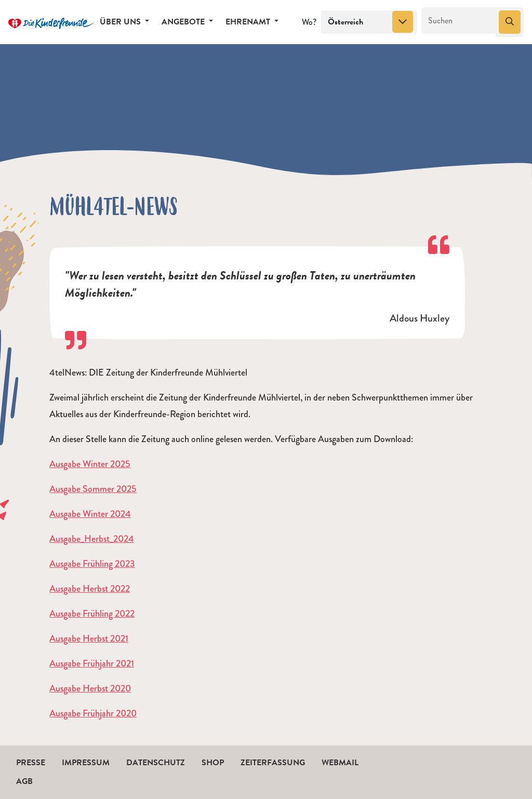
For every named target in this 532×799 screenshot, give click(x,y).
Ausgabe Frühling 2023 (92, 564)
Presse (31, 763)
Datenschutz (156, 763)
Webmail (340, 763)
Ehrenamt (249, 22)
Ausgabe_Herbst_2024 (92, 539)
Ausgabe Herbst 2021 (89, 638)
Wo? (309, 22)
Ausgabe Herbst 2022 (90, 589)
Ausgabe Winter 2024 (90, 514)
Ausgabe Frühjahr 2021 (92, 663)
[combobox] (369, 22)
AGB (24, 781)
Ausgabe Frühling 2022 (92, 614)
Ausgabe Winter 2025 (90, 464)
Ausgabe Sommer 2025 (93, 489)
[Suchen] (459, 21)
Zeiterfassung (273, 763)
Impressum (86, 763)
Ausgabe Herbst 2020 (90, 688)
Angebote (184, 22)
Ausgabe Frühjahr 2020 (93, 713)
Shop (213, 763)
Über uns (121, 22)
